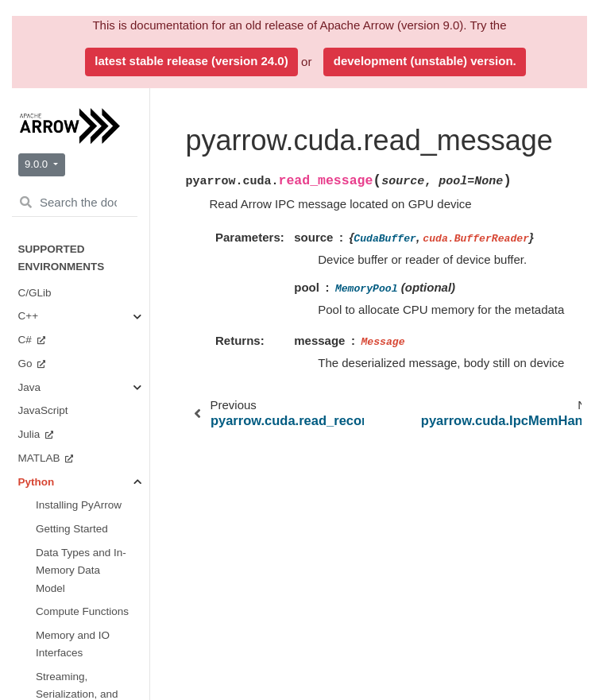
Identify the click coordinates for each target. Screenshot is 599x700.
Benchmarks (66, 328)
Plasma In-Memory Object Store (91, 198)
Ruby (32, 375)
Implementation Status (71, 422)
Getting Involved (75, 304)
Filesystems (82, 132)
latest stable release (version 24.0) (191, 61)
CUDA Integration (82, 248)
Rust (31, 398)
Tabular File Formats (82, 100)
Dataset (73, 156)
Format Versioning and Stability (72, 640)
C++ (30, 482)
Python (37, 530)
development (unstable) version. (425, 61)
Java (31, 506)
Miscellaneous (88, 280)
